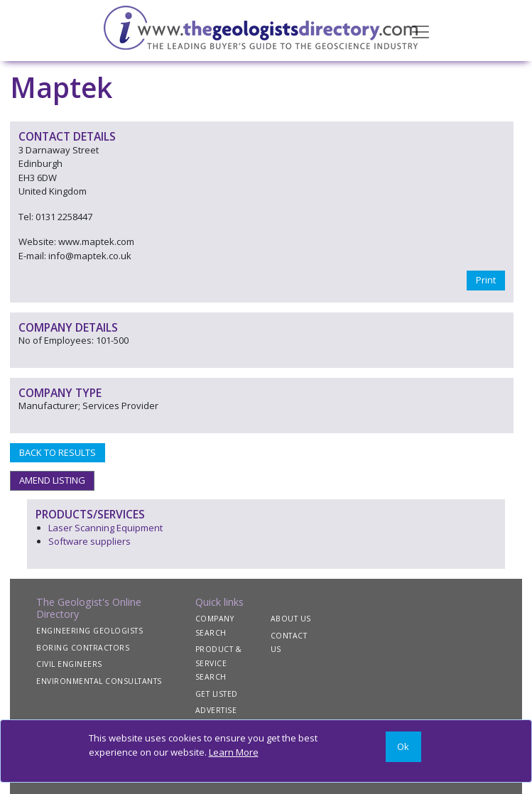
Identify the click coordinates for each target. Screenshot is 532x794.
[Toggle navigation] (420, 31)
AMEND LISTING (52, 480)
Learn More (234, 752)
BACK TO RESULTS (58, 452)
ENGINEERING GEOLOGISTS (89, 631)
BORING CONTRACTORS (83, 648)
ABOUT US (291, 619)
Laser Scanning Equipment (105, 528)
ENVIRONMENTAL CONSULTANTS (99, 681)
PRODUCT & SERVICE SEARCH (219, 663)
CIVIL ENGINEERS (69, 664)
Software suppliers (89, 541)
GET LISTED (217, 694)
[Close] (403, 747)
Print (486, 280)
